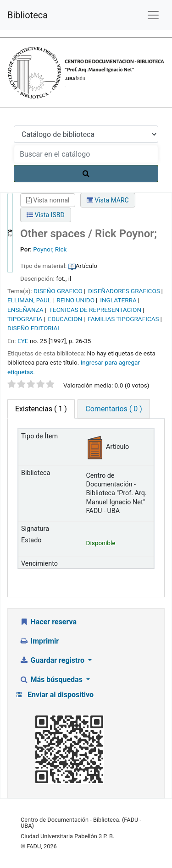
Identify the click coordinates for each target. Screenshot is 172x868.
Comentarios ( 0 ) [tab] (114, 409)
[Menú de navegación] (153, 15)
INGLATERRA (118, 300)
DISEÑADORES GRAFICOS (124, 291)
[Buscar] (86, 174)
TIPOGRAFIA (25, 319)
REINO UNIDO (75, 300)
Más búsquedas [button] (52, 680)
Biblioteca (28, 15)
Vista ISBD (46, 215)
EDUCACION (65, 319)
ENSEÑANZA (25, 310)
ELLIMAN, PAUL (29, 300)
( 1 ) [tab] (41, 409)
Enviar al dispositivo (61, 695)
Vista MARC (108, 200)
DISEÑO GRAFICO (58, 291)
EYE (23, 341)
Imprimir (39, 641)
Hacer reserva (48, 622)
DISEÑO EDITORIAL (34, 328)
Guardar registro (53, 660)
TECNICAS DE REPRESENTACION (95, 310)
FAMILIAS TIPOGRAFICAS (123, 319)
